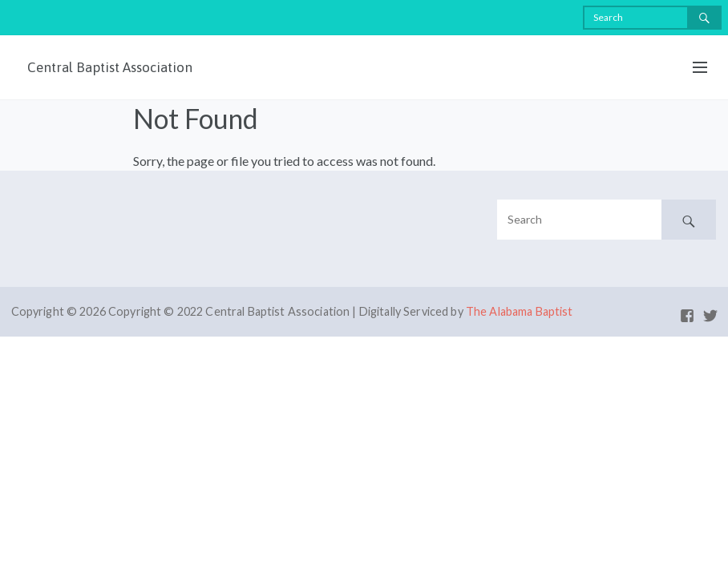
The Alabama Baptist (520, 311)
